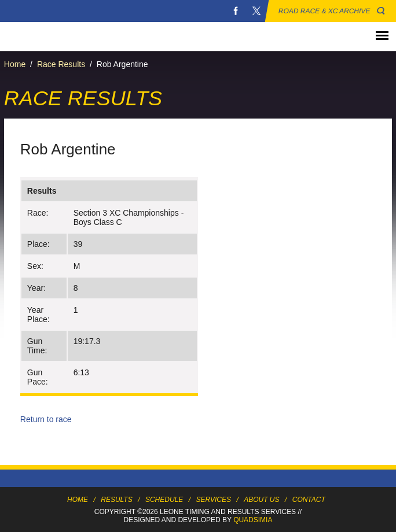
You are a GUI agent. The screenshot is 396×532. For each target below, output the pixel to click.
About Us (261, 500)
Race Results (61, 64)
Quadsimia (253, 520)
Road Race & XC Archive (324, 11)
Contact (309, 500)
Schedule (164, 500)
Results (116, 500)
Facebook (236, 11)
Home (15, 64)
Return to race (46, 419)
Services (214, 500)
